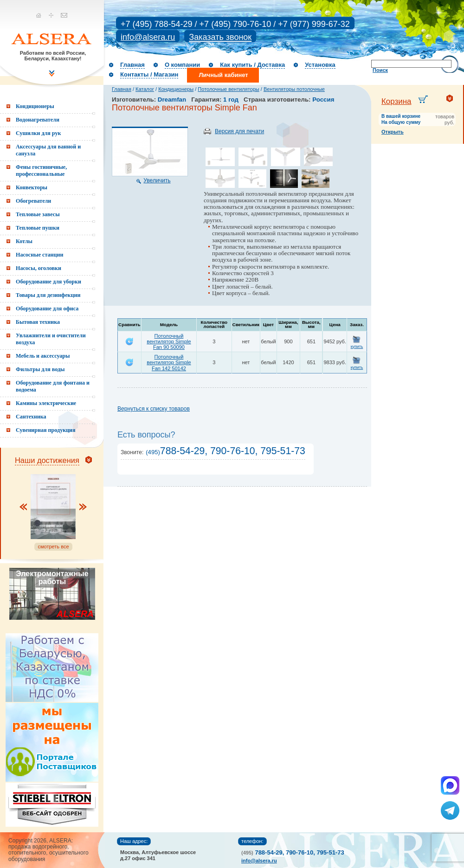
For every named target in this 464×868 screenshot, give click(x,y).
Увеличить (157, 180)
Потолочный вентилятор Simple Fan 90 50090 (169, 341)
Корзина (396, 101)
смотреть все (53, 547)
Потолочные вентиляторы (228, 89)
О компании (182, 65)
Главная (132, 65)
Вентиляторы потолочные (294, 89)
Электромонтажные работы (52, 578)
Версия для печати (239, 131)
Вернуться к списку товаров (154, 409)
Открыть (393, 132)
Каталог (145, 89)
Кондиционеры (176, 89)
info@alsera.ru (148, 37)
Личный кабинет (223, 75)
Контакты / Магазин (149, 74)
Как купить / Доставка (252, 65)
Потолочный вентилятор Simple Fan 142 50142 (169, 362)
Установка (320, 65)
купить (357, 347)
